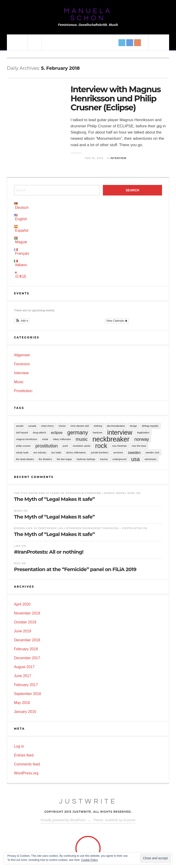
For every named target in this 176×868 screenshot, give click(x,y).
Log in (19, 746)
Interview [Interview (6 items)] (120, 433)
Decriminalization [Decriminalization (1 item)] (116, 426)
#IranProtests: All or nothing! (49, 552)
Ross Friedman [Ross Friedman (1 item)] (120, 446)
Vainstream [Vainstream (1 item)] (150, 459)
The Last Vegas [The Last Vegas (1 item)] (64, 459)
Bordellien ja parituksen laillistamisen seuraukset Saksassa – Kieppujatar (78, 528)
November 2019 (27, 613)
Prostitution (23, 391)
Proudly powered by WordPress (63, 820)
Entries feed (24, 755)
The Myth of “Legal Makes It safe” (54, 499)
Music (19, 382)
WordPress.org (26, 773)
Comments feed (27, 764)
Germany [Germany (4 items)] (78, 433)
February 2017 (26, 685)
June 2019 (23, 631)
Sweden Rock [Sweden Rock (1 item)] (152, 452)
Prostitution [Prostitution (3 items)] (47, 446)
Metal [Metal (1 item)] (45, 439)
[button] (22, 321)
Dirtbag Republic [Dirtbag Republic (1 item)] (150, 426)
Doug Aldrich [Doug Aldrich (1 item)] (39, 433)
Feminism (22, 364)
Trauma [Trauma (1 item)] (104, 459)
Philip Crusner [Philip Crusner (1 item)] (23, 446)
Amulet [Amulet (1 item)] (20, 426)
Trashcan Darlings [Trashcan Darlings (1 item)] (86, 459)
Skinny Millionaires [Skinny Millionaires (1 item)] (76, 452)
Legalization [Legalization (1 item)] (143, 433)
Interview (118, 158)
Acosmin (129, 820)
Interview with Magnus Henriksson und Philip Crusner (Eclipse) (116, 98)
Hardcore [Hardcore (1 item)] (98, 433)
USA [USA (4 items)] (135, 459)
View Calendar (117, 321)
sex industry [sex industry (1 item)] (40, 452)
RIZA (17, 563)
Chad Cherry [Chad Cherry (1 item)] (47, 426)
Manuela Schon (88, 14)
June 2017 (23, 676)
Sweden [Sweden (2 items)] (134, 452)
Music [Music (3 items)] (82, 439)
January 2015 (25, 712)
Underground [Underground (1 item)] (119, 459)
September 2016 (27, 694)
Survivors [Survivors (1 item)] (118, 452)
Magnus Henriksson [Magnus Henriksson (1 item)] (27, 439)
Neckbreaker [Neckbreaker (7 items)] (111, 439)
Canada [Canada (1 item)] (32, 426)
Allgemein (22, 355)
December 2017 (27, 658)
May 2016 (22, 703)
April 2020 (22, 604)
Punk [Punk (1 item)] (65, 446)
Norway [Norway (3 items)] (142, 439)
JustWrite (88, 801)
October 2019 (25, 622)
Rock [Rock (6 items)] (101, 446)
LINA (17, 546)
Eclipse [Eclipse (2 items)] (57, 433)
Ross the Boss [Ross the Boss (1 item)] (139, 446)
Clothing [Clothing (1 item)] (98, 426)
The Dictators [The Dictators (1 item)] (45, 459)
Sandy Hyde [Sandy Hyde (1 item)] (22, 452)
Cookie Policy (89, 860)
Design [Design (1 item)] (133, 426)
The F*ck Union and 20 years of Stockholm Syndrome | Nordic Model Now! (75, 493)
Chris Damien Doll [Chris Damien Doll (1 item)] (80, 426)
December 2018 (27, 640)
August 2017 (24, 667)
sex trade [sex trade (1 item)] (56, 452)
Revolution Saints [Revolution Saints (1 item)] (81, 446)
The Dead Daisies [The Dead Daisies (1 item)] (25, 459)
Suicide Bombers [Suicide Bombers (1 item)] (100, 452)
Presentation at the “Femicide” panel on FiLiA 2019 (75, 569)
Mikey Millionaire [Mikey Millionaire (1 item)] (62, 439)
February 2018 (26, 649)
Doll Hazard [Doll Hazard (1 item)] (22, 433)
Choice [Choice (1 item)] (62, 426)
